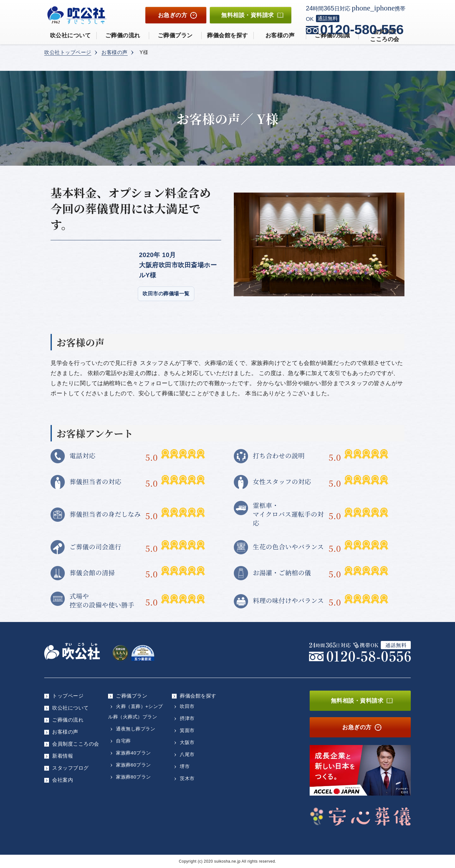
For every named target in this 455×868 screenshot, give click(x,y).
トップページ (68, 696)
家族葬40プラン (133, 753)
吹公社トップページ (68, 52)
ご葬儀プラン (175, 35)
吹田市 (187, 706)
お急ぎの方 (173, 15)
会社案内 (63, 780)
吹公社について (70, 35)
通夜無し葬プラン (136, 729)
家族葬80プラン (133, 777)
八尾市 (187, 754)
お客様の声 (280, 35)
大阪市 (187, 742)
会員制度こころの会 (76, 744)
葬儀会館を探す (227, 35)
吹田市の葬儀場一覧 (166, 294)
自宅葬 (123, 741)
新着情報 (63, 756)
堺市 (185, 766)
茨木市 (187, 778)
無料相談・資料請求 (357, 701)
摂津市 (187, 718)
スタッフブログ (70, 768)
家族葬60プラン (133, 765)
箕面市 (187, 730)
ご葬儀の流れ (123, 35)
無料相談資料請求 (248, 15)
